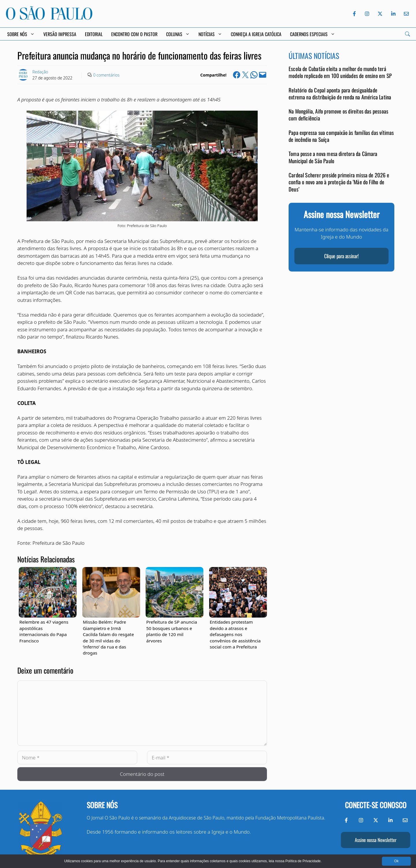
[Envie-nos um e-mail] (405, 14)
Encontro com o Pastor (134, 34)
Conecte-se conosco (376, 805)
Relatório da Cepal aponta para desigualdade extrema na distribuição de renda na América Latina (340, 93)
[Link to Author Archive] (23, 75)
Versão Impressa (60, 34)
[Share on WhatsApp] (254, 75)
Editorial (94, 34)
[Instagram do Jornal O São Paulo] (367, 14)
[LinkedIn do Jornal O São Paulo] (393, 14)
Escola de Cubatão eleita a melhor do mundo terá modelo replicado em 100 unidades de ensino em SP (340, 72)
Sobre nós (102, 805)
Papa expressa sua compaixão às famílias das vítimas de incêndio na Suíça (341, 136)
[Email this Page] (263, 75)
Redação (40, 72)
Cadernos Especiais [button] (313, 34)
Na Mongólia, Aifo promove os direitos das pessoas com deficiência (338, 115)
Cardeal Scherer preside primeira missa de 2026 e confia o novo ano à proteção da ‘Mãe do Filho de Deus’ (339, 182)
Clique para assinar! (341, 256)
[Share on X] (245, 75)
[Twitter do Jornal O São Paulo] (380, 14)
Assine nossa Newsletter (376, 840)
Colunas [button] (178, 34)
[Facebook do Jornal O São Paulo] (354, 14)
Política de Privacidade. (303, 861)
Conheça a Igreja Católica (256, 34)
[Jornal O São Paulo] (49, 18)
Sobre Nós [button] (21, 34)
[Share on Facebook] (237, 75)
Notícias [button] (210, 34)
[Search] (407, 34)
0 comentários (106, 75)
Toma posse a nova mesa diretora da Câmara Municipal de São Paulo (333, 157)
